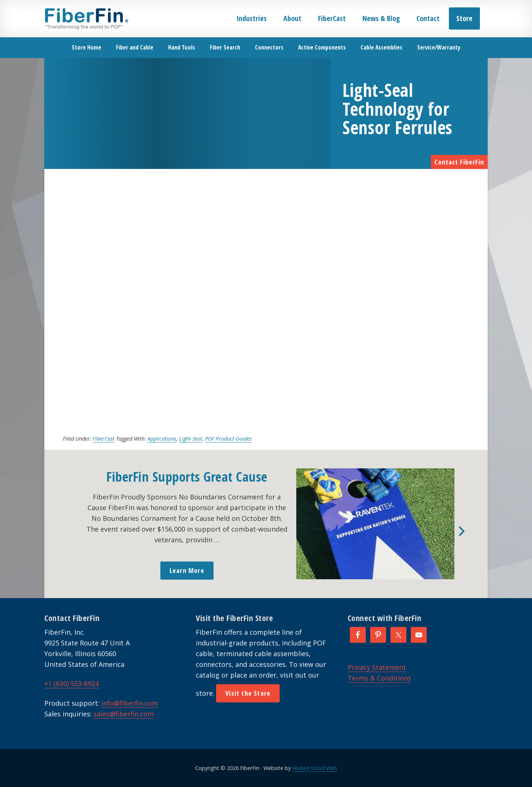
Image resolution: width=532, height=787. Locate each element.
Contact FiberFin (459, 162)
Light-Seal (191, 439)
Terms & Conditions (379, 678)
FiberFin (86, 18)
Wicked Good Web (315, 768)
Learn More (187, 570)
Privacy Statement (377, 667)
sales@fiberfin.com (124, 714)
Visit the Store (248, 693)
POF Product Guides (228, 439)
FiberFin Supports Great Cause (187, 477)
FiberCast (104, 439)
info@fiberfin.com (130, 703)
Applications (162, 439)
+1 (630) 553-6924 (71, 683)
